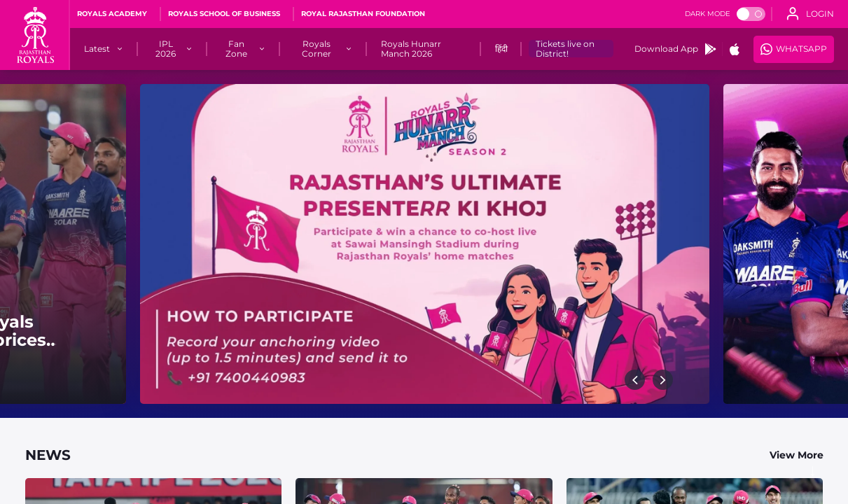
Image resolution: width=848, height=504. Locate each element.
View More (797, 455)
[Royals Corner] (317, 49)
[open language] (810, 14)
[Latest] (97, 49)
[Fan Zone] (236, 49)
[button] (635, 380)
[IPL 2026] (166, 49)
